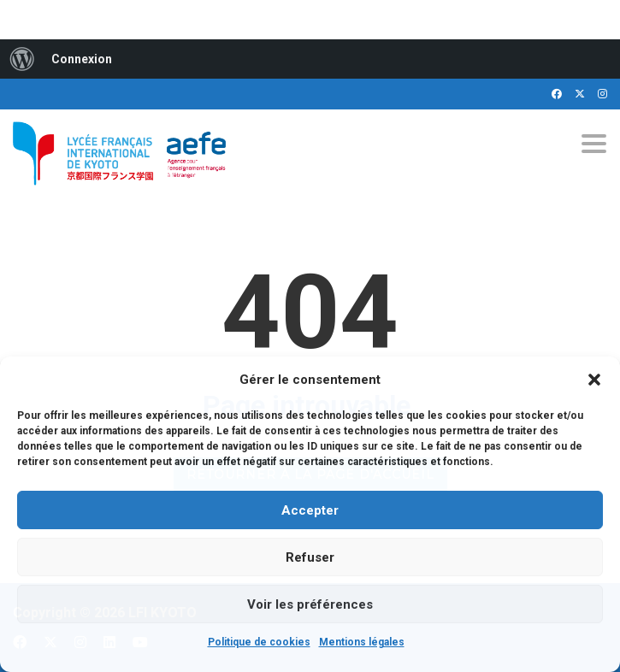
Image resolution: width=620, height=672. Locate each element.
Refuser (310, 557)
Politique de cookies (259, 642)
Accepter (310, 510)
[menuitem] (22, 59)
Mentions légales (362, 642)
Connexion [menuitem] (82, 59)
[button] (594, 380)
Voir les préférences (310, 604)
